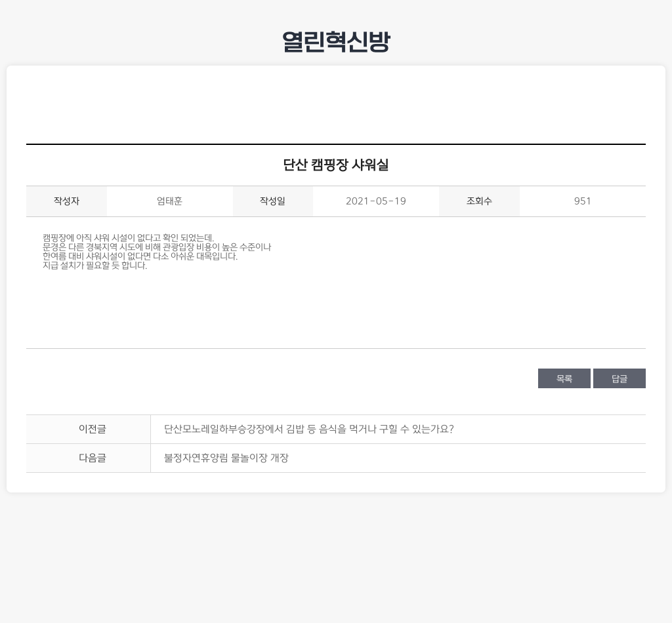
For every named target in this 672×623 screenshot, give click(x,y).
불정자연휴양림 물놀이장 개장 (226, 458)
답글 (619, 379)
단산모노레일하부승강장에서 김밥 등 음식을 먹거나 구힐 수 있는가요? (309, 429)
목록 (564, 379)
